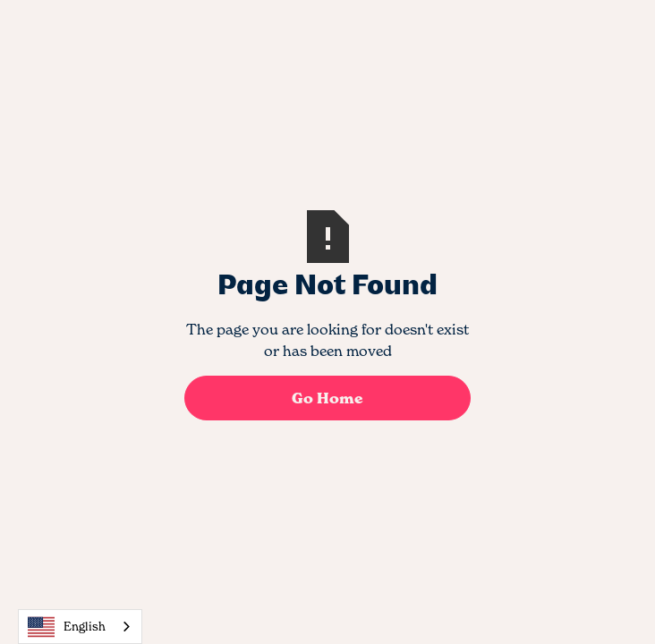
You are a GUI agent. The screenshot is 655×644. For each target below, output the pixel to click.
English (67, 627)
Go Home (327, 398)
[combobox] (80, 627)
